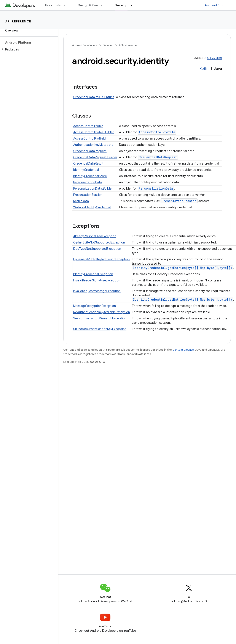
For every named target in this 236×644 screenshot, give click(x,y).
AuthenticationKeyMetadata (93, 145)
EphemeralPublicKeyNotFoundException (101, 259)
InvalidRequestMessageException (97, 291)
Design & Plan (88, 5)
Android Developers (85, 45)
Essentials (53, 5)
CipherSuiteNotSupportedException (99, 242)
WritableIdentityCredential (92, 207)
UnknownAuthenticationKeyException (100, 329)
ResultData (81, 201)
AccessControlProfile (88, 126)
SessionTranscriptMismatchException (100, 318)
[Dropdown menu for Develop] (133, 5)
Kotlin (204, 69)
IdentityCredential (86, 170)
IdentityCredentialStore (90, 176)
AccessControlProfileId (89, 138)
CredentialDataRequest (90, 151)
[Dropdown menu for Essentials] (67, 5)
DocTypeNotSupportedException (97, 249)
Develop (108, 45)
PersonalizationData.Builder (93, 188)
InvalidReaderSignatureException (97, 280)
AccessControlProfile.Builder (93, 132)
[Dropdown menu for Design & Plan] (104, 5)
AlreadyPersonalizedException (95, 236)
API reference (18, 21)
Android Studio (216, 5)
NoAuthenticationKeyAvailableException (102, 312)
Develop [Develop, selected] (121, 5)
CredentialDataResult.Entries (94, 97)
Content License (183, 350)
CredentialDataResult (88, 163)
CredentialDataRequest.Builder (95, 157)
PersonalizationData (88, 182)
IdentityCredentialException (93, 274)
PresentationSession (88, 195)
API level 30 (214, 58)
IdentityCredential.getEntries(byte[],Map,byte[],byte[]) (183, 268)
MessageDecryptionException (95, 306)
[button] (28, 49)
